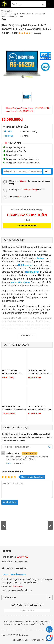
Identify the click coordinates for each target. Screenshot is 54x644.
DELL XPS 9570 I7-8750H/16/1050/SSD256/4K (14, 408)
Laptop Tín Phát (27, 611)
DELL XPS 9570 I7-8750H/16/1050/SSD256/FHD (40, 408)
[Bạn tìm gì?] (28, 4)
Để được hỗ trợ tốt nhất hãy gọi (27, 210)
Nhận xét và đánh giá (12, 472)
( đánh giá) (37, 33)
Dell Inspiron (32, 272)
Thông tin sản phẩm (16, 127)
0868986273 (17, 586)
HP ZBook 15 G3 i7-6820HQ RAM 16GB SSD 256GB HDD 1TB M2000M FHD (40, 372)
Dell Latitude (18, 640)
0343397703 (22, 557)
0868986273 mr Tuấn (27, 215)
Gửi (47, 171)
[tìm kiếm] (43, 4)
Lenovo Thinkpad (45, 640)
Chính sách (9, 598)
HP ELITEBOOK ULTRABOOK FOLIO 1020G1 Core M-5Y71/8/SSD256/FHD (12, 372)
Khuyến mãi (13, 143)
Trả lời (9, 463)
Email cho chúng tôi (27, 226)
